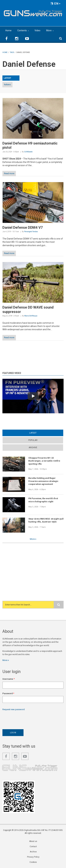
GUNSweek (28, 152)
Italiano (7, 84)
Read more (9, 173)
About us (33, 841)
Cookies (33, 862)
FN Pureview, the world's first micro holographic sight (43, 500)
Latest (33, 433)
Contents (22, 30)
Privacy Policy (33, 857)
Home (8, 30)
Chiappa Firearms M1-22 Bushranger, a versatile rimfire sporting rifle (44, 461)
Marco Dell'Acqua (31, 316)
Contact (33, 846)
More (49, 30)
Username (9, 679)
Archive (33, 447)
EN (56, 4)
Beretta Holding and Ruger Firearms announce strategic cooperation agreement (43, 481)
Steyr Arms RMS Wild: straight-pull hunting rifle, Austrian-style (46, 520)
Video (37, 30)
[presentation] (27, 719)
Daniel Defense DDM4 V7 (23, 228)
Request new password (14, 709)
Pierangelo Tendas (31, 232)
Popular (33, 440)
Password (8, 693)
